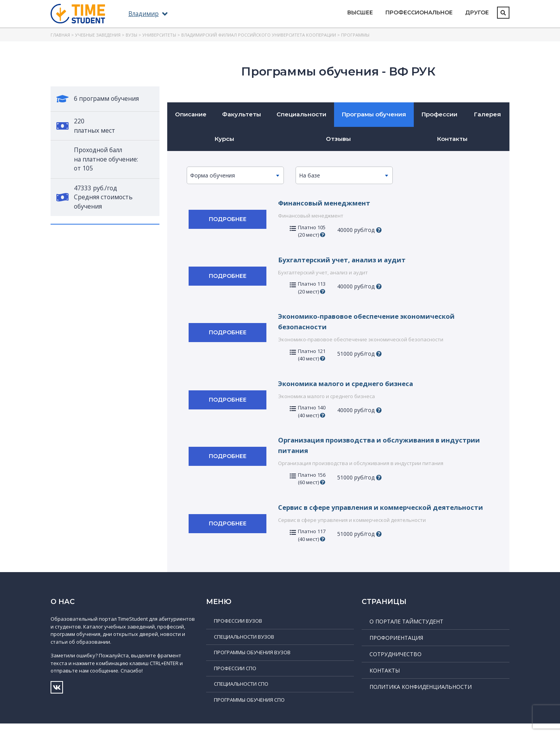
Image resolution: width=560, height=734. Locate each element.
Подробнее (228, 219)
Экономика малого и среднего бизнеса (351, 383)
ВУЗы (131, 35)
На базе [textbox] (310, 175)
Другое (477, 12)
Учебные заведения (98, 35)
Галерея (487, 114)
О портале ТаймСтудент (406, 632)
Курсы (224, 139)
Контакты (452, 139)
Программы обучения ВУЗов (252, 663)
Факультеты (241, 114)
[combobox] (235, 175)
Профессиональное (419, 12)
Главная (60, 35)
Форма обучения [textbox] (213, 175)
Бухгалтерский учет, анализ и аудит (345, 260)
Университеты (159, 35)
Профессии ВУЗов (238, 631)
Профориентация (396, 648)
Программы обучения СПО (249, 710)
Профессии (439, 114)
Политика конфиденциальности (421, 697)
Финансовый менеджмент (326, 203)
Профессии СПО (235, 679)
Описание (191, 114)
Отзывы (338, 139)
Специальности (301, 114)
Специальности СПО (241, 694)
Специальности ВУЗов (244, 647)
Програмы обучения (374, 114)
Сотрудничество (395, 665)
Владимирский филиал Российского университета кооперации (259, 35)
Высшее (360, 12)
